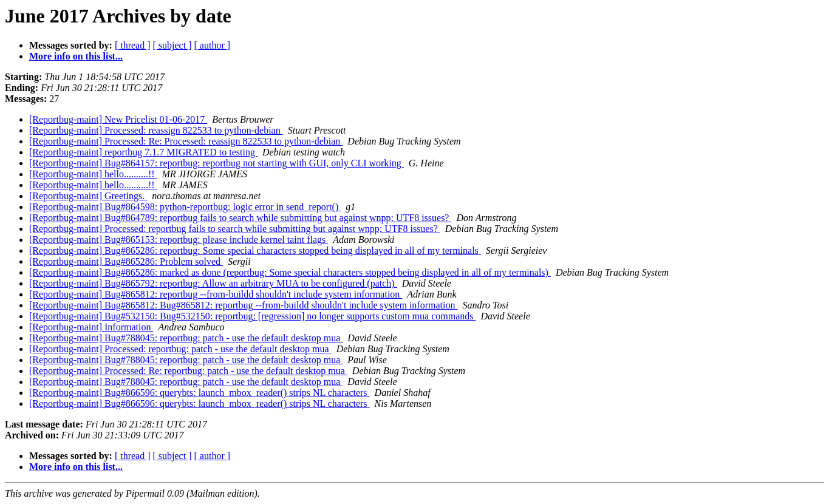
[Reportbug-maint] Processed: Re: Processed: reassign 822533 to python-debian (186, 141)
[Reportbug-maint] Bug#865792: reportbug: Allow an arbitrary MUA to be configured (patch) (213, 283)
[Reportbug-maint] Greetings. (88, 196)
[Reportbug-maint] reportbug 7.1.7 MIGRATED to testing (143, 152)
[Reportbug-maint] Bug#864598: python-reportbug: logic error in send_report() (185, 207)
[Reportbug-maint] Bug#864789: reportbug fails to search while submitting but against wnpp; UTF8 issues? (240, 218)
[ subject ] (172, 45)
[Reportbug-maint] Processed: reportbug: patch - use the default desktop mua (180, 349)
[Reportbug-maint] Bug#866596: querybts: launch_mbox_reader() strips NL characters (200, 393)
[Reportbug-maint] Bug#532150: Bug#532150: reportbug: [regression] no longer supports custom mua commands (252, 316)
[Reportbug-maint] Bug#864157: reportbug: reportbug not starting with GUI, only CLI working (217, 163)
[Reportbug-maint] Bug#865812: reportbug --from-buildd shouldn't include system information (216, 294)
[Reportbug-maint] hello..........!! (93, 174)
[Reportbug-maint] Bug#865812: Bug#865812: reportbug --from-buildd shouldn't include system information (243, 305)
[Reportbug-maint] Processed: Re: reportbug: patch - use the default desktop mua (188, 371)
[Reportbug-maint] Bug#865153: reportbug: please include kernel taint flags (179, 240)
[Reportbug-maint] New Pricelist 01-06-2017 (118, 119)
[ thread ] (133, 45)
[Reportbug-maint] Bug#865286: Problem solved (126, 261)
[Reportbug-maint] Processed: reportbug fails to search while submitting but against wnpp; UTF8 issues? (235, 229)
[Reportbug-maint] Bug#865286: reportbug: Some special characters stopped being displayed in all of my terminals (255, 250)
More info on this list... (76, 56)
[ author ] (213, 45)
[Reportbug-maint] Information (91, 327)
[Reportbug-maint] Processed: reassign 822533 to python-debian (156, 130)
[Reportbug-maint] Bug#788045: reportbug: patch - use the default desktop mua (186, 338)
